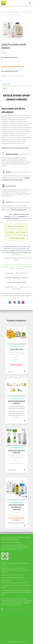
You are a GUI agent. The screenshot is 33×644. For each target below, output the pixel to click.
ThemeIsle (23, 642)
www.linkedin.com (25, 570)
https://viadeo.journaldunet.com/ (10, 570)
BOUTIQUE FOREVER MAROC (13, 12)
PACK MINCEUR (17, 349)
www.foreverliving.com (19, 568)
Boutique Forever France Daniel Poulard (14, 265)
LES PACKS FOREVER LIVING (15, 76)
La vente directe (19, 269)
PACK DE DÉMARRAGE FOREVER (17, 402)
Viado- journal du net (21, 267)
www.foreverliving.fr (7, 568)
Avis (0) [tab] (5, 88)
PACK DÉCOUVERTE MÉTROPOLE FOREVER (16, 507)
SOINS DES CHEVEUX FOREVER (16, 452)
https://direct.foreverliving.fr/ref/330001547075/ (15, 583)
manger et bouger (16, 255)
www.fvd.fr (4, 572)
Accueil (3, 12)
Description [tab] (7, 84)
